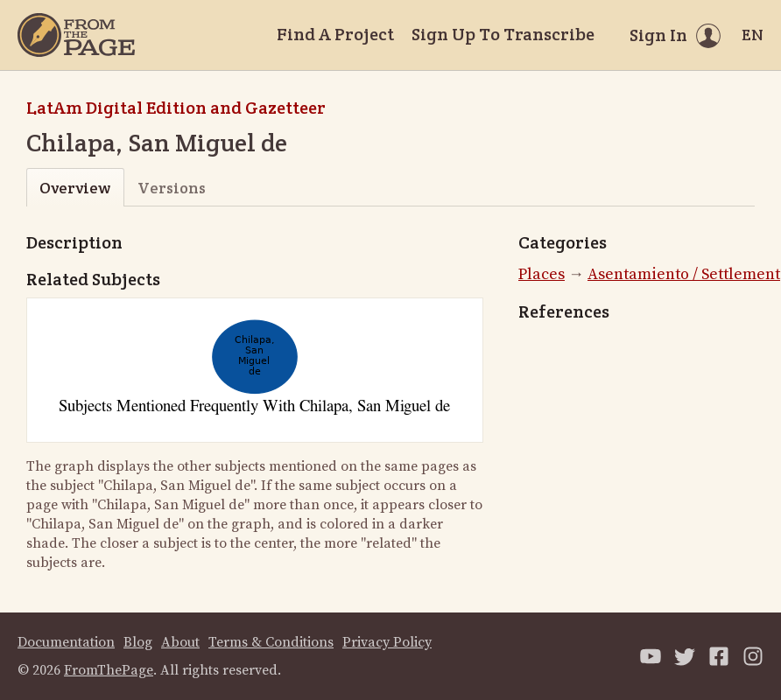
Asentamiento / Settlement (684, 274)
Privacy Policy (387, 642)
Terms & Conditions (271, 642)
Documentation (66, 642)
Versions (172, 188)
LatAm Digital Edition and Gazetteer (176, 108)
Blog (138, 642)
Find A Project (335, 34)
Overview (75, 188)
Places (542, 274)
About (180, 642)
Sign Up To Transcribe (503, 34)
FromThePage (109, 670)
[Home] (76, 35)
